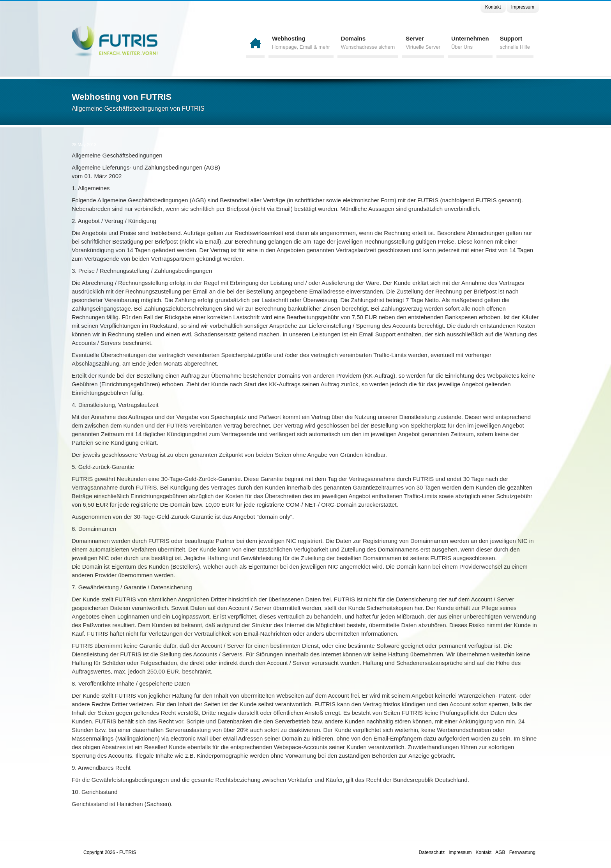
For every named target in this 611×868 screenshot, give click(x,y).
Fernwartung (522, 852)
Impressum (523, 7)
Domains (368, 43)
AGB (500, 852)
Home (255, 43)
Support (515, 43)
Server (423, 43)
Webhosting (301, 43)
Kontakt (493, 7)
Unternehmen (470, 43)
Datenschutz (432, 852)
